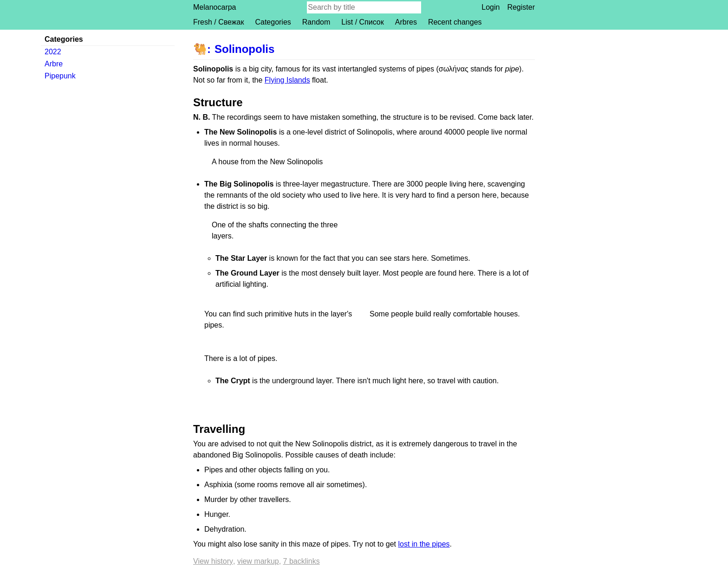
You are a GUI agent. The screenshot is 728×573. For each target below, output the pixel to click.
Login (491, 7)
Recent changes (455, 22)
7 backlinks (302, 561)
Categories (273, 22)
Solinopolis (244, 49)
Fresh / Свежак (218, 22)
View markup (258, 561)
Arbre (54, 64)
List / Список (362, 22)
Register (521, 7)
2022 (53, 52)
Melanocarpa (215, 7)
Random (316, 22)
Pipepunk (60, 76)
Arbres (406, 22)
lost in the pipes (424, 544)
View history (213, 561)
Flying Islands (287, 80)
